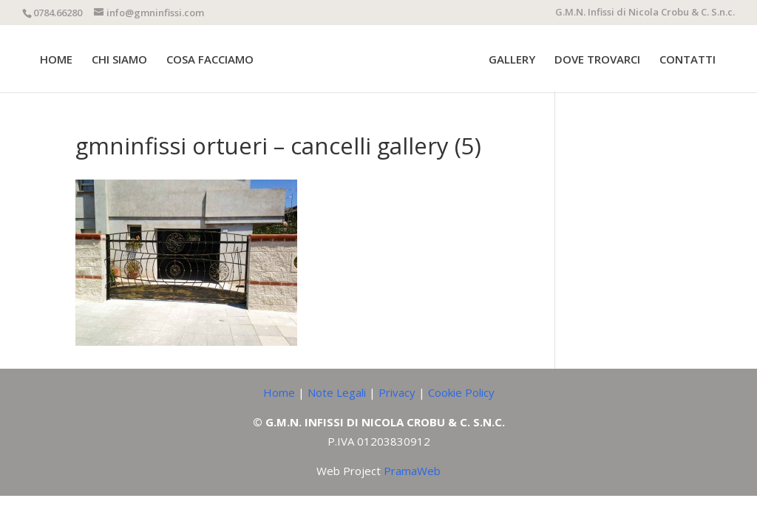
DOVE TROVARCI (597, 60)
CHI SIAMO (119, 60)
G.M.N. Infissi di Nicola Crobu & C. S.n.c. (645, 13)
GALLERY (512, 60)
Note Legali (337, 392)
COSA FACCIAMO (210, 60)
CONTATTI (688, 60)
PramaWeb (412, 471)
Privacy (397, 392)
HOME (56, 60)
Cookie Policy (461, 392)
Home (279, 392)
